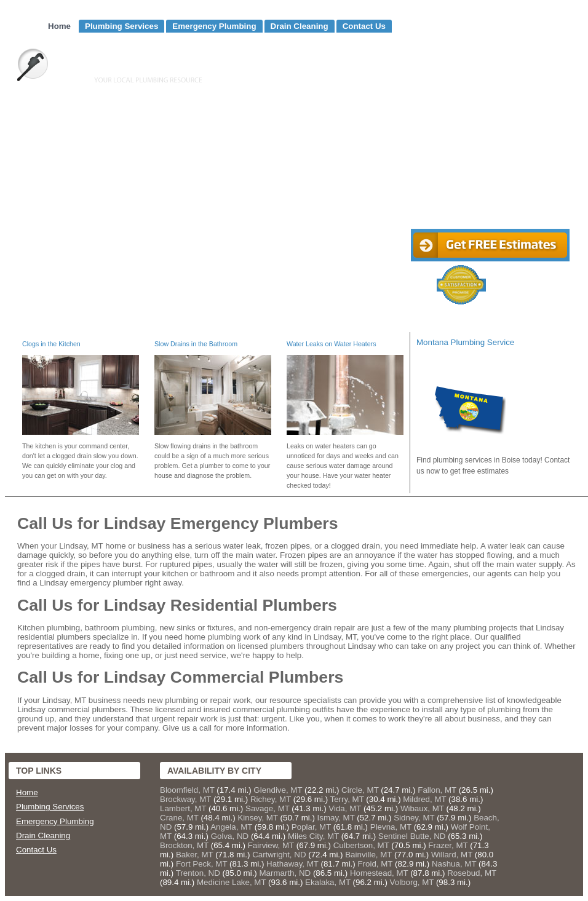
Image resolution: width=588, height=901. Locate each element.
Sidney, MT (414, 818)
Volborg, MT (412, 882)
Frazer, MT (448, 845)
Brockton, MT (184, 845)
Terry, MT (347, 799)
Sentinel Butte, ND (412, 836)
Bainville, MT (368, 855)
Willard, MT (452, 855)
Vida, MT (345, 808)
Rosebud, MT (472, 873)
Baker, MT (195, 855)
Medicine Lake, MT (231, 882)
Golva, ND (230, 836)
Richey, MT (271, 799)
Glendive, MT (278, 790)
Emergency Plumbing (214, 26)
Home (59, 26)
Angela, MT (231, 827)
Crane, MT (179, 818)
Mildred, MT (424, 799)
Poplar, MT (311, 827)
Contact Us (364, 26)
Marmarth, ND (285, 873)
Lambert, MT (183, 808)
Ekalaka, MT (328, 882)
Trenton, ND (198, 873)
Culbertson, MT (361, 845)
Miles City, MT (313, 836)
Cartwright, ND (279, 855)
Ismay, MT (336, 818)
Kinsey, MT (257, 818)
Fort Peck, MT (201, 864)
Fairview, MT (271, 845)
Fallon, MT (437, 790)
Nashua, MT (454, 864)
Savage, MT (268, 808)
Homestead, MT (379, 873)
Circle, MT (360, 790)
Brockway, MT (185, 799)
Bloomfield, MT (187, 790)
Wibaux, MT (422, 808)
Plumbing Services (121, 26)
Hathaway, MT (292, 864)
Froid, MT (375, 864)
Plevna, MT (391, 827)
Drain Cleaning (300, 26)
